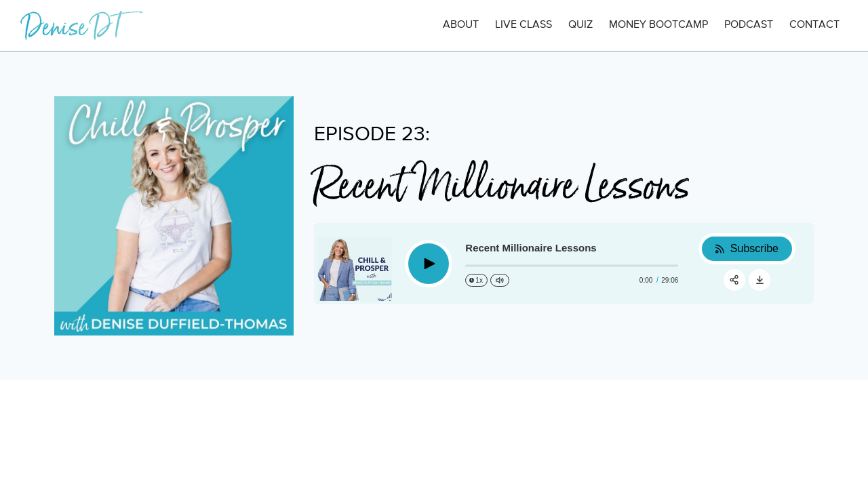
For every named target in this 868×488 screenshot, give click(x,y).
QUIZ (580, 25)
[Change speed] (476, 280)
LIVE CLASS (524, 25)
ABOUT (461, 25)
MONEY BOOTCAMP (658, 25)
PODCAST (749, 25)
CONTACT (814, 25)
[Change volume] (500, 280)
